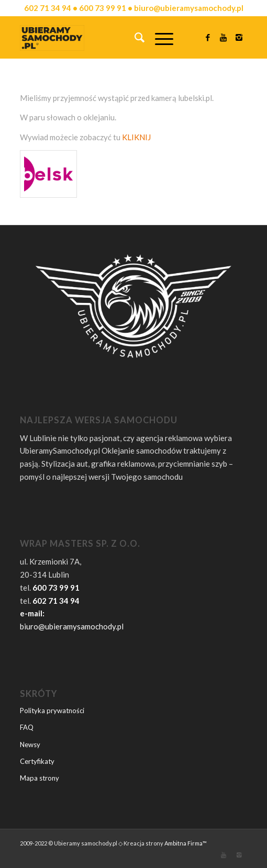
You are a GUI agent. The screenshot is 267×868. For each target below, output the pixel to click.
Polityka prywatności (52, 711)
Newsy (30, 745)
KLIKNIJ (136, 137)
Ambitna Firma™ (186, 843)
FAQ (27, 727)
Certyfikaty (37, 761)
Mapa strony (40, 778)
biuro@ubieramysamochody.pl (72, 626)
